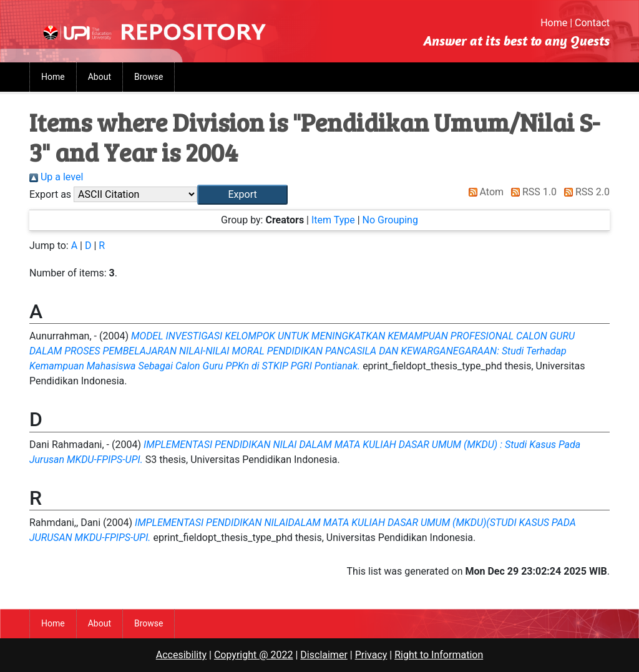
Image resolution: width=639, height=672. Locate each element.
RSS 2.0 (584, 192)
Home (554, 23)
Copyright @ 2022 (254, 655)
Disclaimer (324, 655)
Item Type (333, 220)
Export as (50, 194)
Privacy (371, 655)
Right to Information (439, 655)
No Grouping (390, 220)
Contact (592, 23)
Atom (484, 192)
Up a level (56, 177)
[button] (242, 195)
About (100, 77)
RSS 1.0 (531, 192)
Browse (149, 77)
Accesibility (181, 655)
